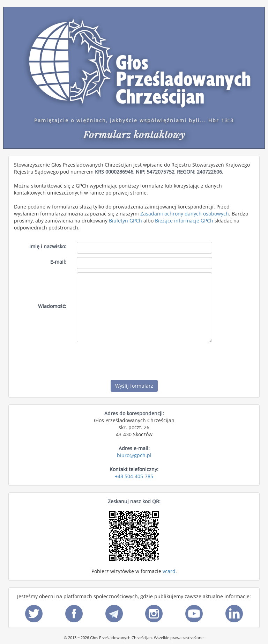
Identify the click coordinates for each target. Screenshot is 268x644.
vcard (169, 571)
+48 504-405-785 (134, 476)
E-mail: (58, 262)
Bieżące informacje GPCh (184, 221)
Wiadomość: (52, 306)
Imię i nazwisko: (48, 246)
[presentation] (130, 359)
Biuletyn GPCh (125, 221)
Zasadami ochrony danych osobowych (185, 214)
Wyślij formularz (134, 386)
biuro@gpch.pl (134, 455)
